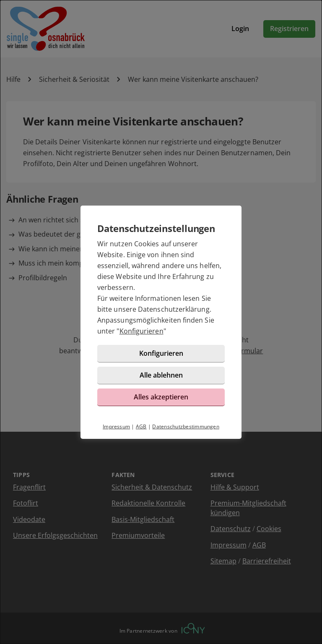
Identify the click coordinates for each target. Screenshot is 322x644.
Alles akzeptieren (161, 397)
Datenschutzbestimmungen (186, 426)
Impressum (116, 426)
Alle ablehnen (161, 375)
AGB (141, 426)
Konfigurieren (142, 331)
